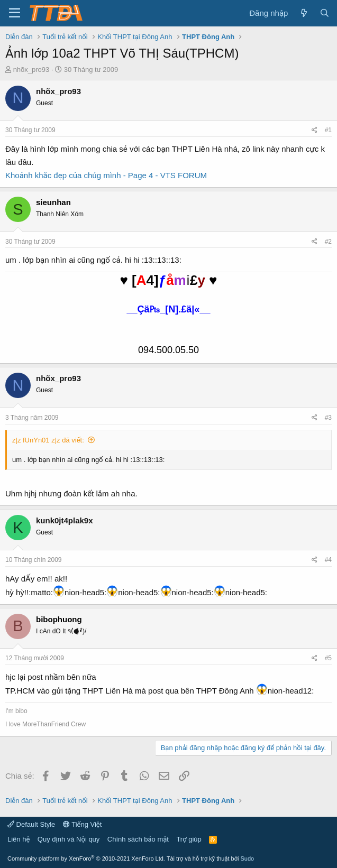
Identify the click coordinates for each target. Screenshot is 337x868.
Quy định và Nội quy (69, 839)
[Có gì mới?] (303, 13)
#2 (328, 242)
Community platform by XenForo (86, 858)
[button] (15, 13)
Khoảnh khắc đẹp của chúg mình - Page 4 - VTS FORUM (106, 175)
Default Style (31, 824)
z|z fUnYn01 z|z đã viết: (48, 440)
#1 (328, 130)
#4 (328, 560)
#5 (328, 658)
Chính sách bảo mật (138, 839)
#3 (328, 418)
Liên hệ (19, 839)
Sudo (247, 858)
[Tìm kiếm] (325, 13)
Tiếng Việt (83, 824)
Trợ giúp (189, 839)
